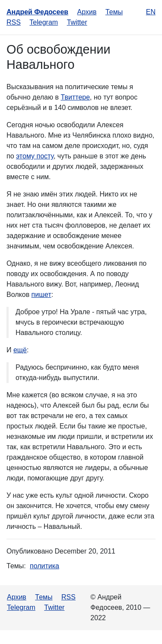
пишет (41, 295)
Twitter (77, 22)
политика (44, 566)
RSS (14, 22)
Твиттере (75, 97)
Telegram (44, 22)
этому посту (35, 156)
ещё (20, 350)
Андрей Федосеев (37, 12)
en (151, 12)
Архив (87, 12)
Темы (114, 12)
